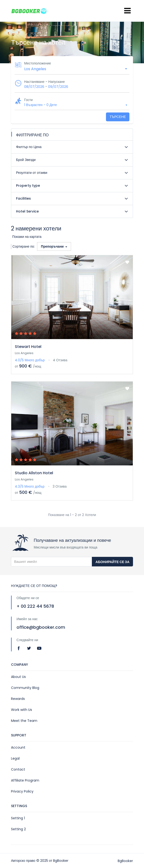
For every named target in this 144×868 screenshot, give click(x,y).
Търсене (118, 117)
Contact (18, 769)
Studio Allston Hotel (34, 473)
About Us (18, 677)
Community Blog (25, 688)
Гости (28, 100)
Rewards (18, 699)
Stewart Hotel (28, 347)
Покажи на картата (27, 237)
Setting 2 (18, 829)
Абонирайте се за (112, 562)
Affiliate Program (25, 780)
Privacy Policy (22, 791)
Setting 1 (18, 818)
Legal (15, 758)
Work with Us (22, 710)
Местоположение (38, 63)
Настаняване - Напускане (44, 82)
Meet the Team (24, 721)
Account (18, 747)
